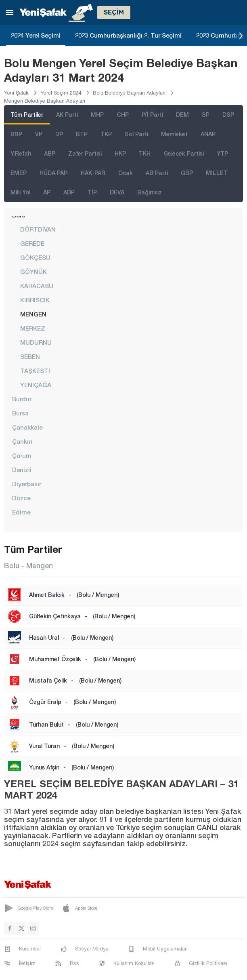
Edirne (21, 512)
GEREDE (32, 243)
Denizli (22, 470)
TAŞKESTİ (35, 371)
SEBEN (30, 356)
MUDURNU (36, 342)
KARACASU (37, 286)
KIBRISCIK (35, 300)
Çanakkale (27, 427)
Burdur (22, 399)
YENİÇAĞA (36, 385)
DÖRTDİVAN (38, 229)
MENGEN (33, 314)
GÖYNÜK (33, 272)
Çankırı (22, 441)
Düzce (21, 498)
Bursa (20, 413)
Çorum (22, 455)
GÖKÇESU (35, 257)
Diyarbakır (27, 484)
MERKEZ (33, 328)
